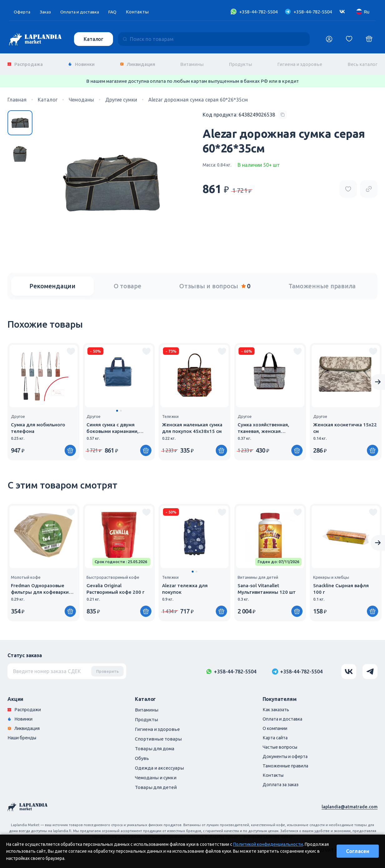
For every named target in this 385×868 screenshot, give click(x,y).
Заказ (47, 12)
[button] (117, 407)
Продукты (240, 62)
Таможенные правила (322, 283)
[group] (43, 398)
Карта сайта (276, 735)
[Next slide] (378, 379)
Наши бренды (23, 735)
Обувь (142, 755)
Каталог (94, 39)
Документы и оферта (287, 755)
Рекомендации (52, 283)
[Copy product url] (369, 185)
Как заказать (277, 706)
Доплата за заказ (282, 784)
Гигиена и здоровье (300, 62)
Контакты (144, 12)
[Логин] (329, 39)
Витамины (192, 62)
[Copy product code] (245, 111)
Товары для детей (156, 784)
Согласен (358, 851)
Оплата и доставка (84, 12)
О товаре (128, 283)
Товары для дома (155, 745)
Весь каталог (363, 62)
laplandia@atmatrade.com (349, 803)
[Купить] (146, 447)
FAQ (119, 12)
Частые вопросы (281, 745)
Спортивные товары (158, 735)
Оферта (22, 12)
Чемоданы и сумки (156, 774)
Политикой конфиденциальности (268, 844)
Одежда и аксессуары (159, 764)
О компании (276, 726)
